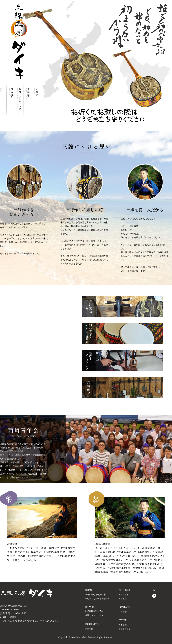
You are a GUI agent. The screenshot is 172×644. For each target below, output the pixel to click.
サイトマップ (125, 629)
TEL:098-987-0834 (10, 610)
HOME (89, 590)
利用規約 (123, 625)
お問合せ (123, 612)
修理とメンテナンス (94, 615)
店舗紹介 (89, 629)
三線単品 (123, 599)
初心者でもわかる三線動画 (97, 599)
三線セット (124, 595)
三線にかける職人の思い (96, 595)
